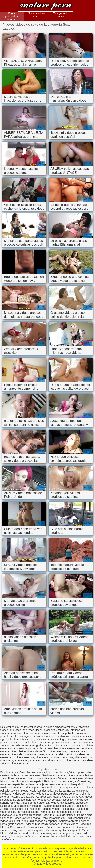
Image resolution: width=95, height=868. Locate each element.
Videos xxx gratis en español (63, 830)
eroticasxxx (83, 727)
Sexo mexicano (37, 827)
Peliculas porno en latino (59, 781)
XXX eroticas (82, 781)
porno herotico (19, 745)
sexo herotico (56, 748)
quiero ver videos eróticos (68, 745)
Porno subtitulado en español (68, 836)
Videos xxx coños (39, 836)
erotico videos (34, 730)
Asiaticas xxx (44, 797)
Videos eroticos (46, 6)
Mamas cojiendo (84, 788)
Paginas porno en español (28, 830)
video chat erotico (21, 751)
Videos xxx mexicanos (75, 800)
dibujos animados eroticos (59, 727)
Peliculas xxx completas (14, 791)
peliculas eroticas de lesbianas (51, 736)
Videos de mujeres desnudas (43, 784)
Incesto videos (70, 824)
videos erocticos (64, 757)
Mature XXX (60, 797)
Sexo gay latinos (66, 815)
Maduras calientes (57, 772)
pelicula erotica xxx (76, 733)
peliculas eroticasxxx (64, 742)
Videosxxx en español (27, 818)
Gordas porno (19, 836)
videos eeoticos (25, 757)
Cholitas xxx (76, 797)
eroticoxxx (6, 733)
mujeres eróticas (54, 733)
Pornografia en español (29, 815)
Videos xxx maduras (59, 827)
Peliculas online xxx (54, 818)
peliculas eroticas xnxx (80, 739)
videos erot (6, 760)
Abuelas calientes (69, 821)
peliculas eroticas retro (21, 739)
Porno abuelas (17, 778)
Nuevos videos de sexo (37, 15)
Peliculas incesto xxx (67, 791)
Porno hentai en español (54, 812)
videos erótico (56, 760)
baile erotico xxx (10, 727)
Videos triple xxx (27, 800)
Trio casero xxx (19, 809)
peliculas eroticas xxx (38, 742)
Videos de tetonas (40, 809)
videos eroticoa (75, 760)
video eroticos (58, 751)
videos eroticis (38, 760)
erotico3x (49, 730)
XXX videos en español (44, 821)
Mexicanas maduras (12, 788)
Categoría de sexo (61, 15)
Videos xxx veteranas (71, 778)
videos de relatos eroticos (61, 754)
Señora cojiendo (10, 803)
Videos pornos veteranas (26, 775)
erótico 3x (19, 730)
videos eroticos (20, 764)
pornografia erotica (40, 745)
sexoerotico (72, 748)
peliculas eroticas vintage (50, 739)
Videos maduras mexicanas (43, 824)
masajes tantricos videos (28, 733)
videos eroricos (84, 757)
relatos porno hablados (33, 748)
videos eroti (21, 760)
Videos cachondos (20, 833)
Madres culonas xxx (23, 797)
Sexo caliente (18, 827)
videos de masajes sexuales (28, 754)
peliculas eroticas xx (12, 742)
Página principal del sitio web (12, 16)
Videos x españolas (64, 809)
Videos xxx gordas (49, 800)
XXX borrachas (9, 772)
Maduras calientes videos (59, 806)
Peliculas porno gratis (60, 788)
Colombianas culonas (32, 772)
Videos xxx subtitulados (14, 821)
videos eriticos (44, 757)
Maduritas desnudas (42, 791)
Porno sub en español (30, 781)
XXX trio (49, 815)
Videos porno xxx (36, 788)
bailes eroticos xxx (31, 727)
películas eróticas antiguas (16, 736)
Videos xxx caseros (62, 803)
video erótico (41, 751)
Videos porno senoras (65, 794)
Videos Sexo (44, 794)
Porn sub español (72, 784)
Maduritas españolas (12, 784)
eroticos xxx (78, 730)
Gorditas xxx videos (54, 775)
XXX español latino (79, 818)
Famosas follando (27, 812)
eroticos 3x (63, 730)
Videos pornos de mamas (42, 778)
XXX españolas (42, 833)
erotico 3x (6, 730)
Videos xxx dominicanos (28, 806)
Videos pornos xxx (24, 794)
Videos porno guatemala (35, 803)
